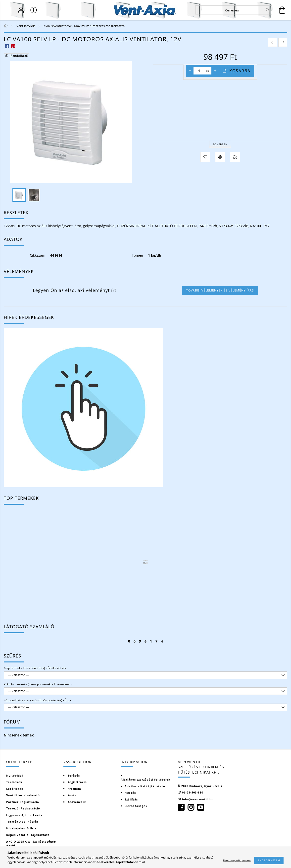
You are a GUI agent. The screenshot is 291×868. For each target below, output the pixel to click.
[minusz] (190, 71)
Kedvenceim (77, 802)
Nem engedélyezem (237, 860)
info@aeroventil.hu (197, 799)
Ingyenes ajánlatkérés (24, 815)
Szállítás (131, 799)
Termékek (14, 782)
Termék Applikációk (22, 822)
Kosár (72, 795)
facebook (181, 807)
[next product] (283, 42)
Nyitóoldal (15, 775)
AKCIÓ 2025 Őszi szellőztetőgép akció (31, 844)
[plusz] (215, 71)
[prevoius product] (273, 42)
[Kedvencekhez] (205, 157)
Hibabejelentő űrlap (22, 828)
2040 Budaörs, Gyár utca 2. (202, 786)
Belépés (74, 775)
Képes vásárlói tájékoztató (28, 835)
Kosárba (240, 71)
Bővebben (220, 144)
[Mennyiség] (199, 71)
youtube (200, 807)
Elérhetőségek (136, 806)
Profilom (74, 789)
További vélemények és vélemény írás (220, 290)
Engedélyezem (269, 860)
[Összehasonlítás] (235, 157)
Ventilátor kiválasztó (23, 795)
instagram (191, 807)
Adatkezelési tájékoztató (145, 786)
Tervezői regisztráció (23, 808)
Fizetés (130, 793)
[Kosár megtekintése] (282, 10)
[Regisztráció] (21, 10)
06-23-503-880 (193, 792)
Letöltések (15, 789)
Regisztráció (77, 782)
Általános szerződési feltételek (145, 779)
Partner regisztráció (23, 802)
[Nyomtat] (220, 157)
